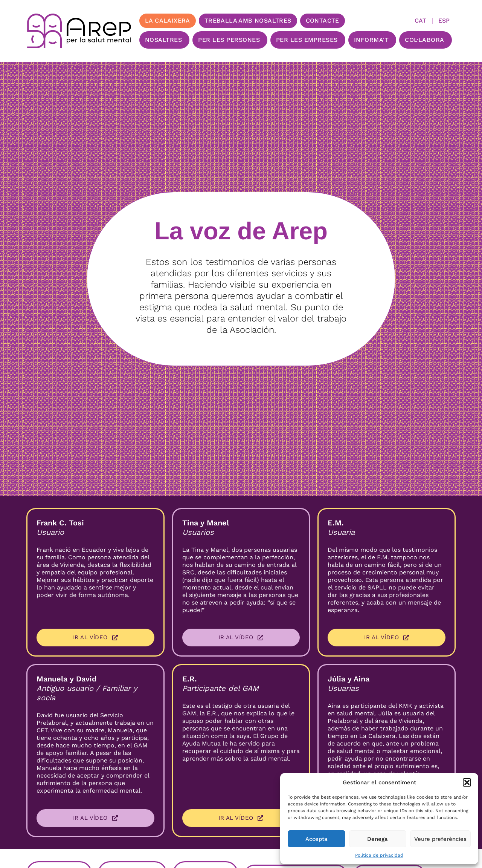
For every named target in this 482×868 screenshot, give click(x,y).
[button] (467, 782)
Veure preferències (440, 839)
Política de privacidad (379, 855)
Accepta (317, 839)
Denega (378, 839)
